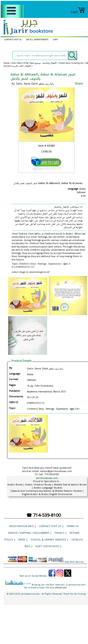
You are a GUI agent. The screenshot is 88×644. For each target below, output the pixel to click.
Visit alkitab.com (58, 588)
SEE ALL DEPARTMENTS (37, 39)
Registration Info (22, 526)
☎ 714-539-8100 (44, 515)
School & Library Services (48, 539)
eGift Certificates (47, 546)
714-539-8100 (52, 474)
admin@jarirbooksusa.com (56, 471)
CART (78, 12)
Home (6, 63)
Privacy (60, 533)
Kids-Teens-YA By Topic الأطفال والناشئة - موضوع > (35, 63)
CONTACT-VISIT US (13, 39)
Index (22, 539)
